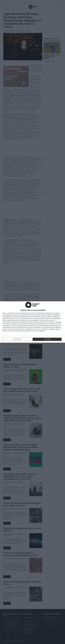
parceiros (16, 313)
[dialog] (32, 322)
